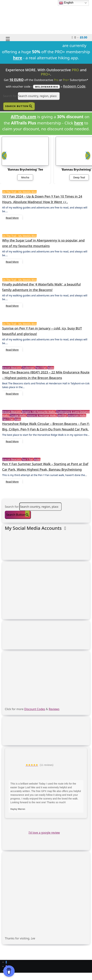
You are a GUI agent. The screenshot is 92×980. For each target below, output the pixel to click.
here (79, 123)
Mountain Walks (77, 415)
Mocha (25, 177)
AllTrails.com (23, 117)
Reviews (54, 709)
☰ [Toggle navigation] (8, 39)
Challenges (28, 368)
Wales (51, 368)
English (66, 3)
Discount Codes (35, 709)
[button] (88, 156)
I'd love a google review (44, 833)
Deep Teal (79, 177)
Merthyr (62, 415)
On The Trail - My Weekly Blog (19, 192)
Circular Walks (18, 415)
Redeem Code (74, 86)
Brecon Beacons (12, 368)
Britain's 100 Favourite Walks (39, 412)
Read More (12, 218)
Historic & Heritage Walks (42, 415)
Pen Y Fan (41, 368)
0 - (79, 37)
